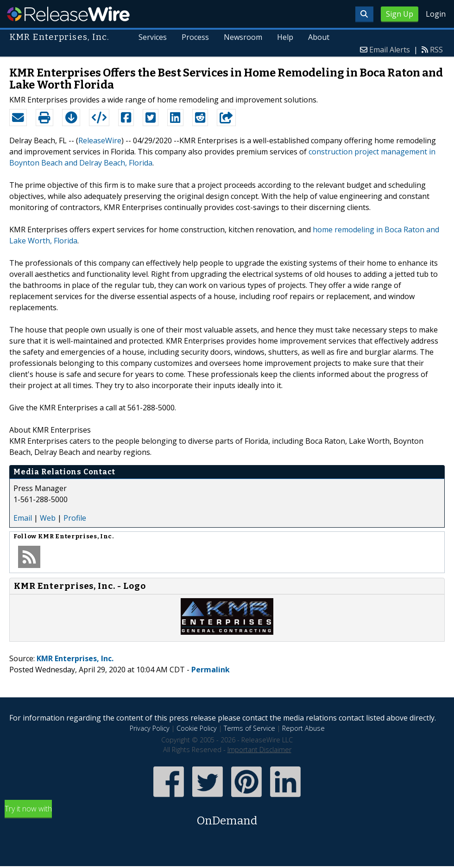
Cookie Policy (197, 728)
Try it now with (227, 816)
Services (153, 37)
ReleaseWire (68, 14)
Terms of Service (249, 728)
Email (23, 518)
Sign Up (400, 14)
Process (195, 37)
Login (436, 14)
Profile (75, 518)
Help (285, 37)
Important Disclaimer (259, 750)
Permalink (211, 670)
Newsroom (243, 37)
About (319, 37)
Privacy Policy (150, 728)
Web (48, 518)
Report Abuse (303, 728)
